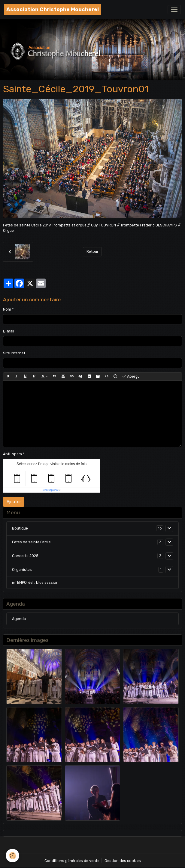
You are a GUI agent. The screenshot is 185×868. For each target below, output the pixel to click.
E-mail (9, 331)
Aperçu (131, 376)
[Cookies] (13, 856)
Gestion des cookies (123, 861)
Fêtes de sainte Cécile (31, 542)
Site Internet (14, 353)
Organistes (22, 570)
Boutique (20, 528)
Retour (92, 252)
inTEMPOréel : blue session (35, 583)
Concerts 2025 (25, 556)
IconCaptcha (50, 490)
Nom (7, 309)
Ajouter (14, 502)
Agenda (19, 619)
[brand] (53, 9)
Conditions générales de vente (72, 861)
